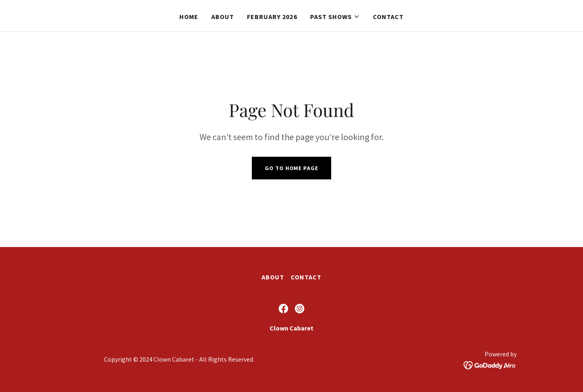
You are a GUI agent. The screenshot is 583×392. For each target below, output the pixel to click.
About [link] (223, 17)
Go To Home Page (291, 168)
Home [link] (189, 17)
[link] (283, 309)
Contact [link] (388, 17)
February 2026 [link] (272, 17)
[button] (335, 17)
